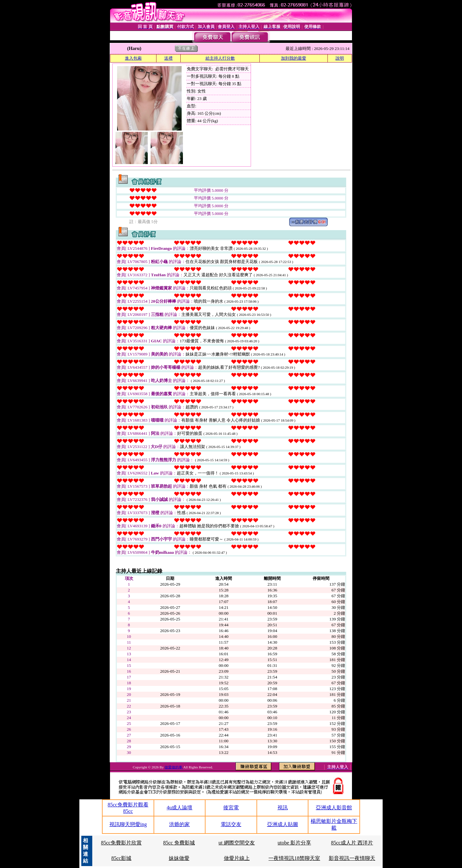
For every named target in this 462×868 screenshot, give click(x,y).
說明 (340, 58)
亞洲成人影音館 (334, 808)
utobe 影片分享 (295, 843)
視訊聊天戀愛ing (128, 824)
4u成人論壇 (179, 808)
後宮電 (231, 808)
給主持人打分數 (220, 58)
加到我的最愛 (294, 58)
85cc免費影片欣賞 (121, 843)
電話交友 (231, 824)
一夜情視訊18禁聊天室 (294, 858)
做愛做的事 (174, 767)
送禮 (168, 58)
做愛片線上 (237, 858)
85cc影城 (121, 858)
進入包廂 (133, 58)
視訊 (283, 808)
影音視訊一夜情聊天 (352, 858)
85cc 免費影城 (179, 843)
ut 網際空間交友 (236, 843)
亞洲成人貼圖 (283, 824)
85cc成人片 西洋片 (352, 843)
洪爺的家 (179, 824)
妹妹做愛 (179, 858)
